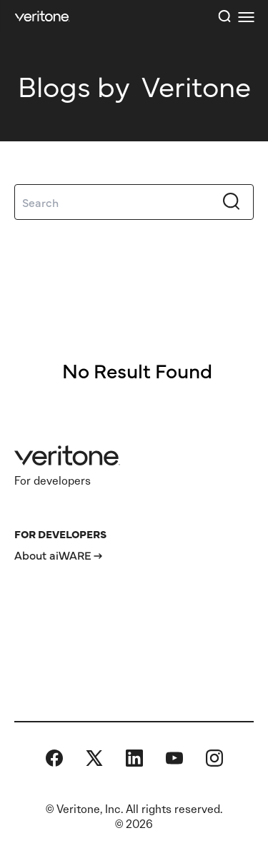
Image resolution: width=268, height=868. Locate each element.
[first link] (246, 16)
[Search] (134, 202)
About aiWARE (53, 555)
